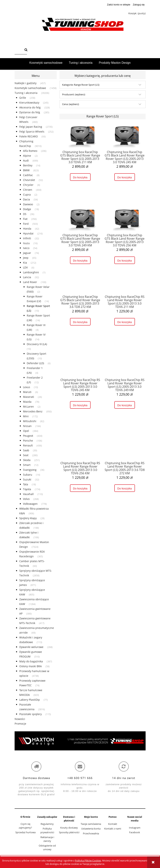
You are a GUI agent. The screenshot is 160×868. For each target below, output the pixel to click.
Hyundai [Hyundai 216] (28, 233)
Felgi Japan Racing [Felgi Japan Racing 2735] (31, 127)
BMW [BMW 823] (26, 170)
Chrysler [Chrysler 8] (28, 185)
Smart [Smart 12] (27, 465)
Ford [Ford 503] (26, 224)
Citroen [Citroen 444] (28, 190)
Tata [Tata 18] (26, 484)
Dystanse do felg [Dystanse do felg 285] (30, 112)
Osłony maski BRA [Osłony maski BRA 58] (31, 666)
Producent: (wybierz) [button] (74, 94)
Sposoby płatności (69, 832)
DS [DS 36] (25, 214)
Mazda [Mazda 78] (27, 402)
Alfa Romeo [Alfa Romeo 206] (30, 151)
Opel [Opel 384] (26, 431)
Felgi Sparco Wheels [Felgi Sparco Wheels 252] (32, 132)
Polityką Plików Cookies (88, 861)
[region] (80, 741)
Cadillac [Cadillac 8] (28, 175)
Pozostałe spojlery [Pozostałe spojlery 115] (31, 714)
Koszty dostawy (69, 828)
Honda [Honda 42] (27, 229)
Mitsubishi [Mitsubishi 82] (30, 421)
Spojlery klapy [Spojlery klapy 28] (28, 518)
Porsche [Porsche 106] (28, 441)
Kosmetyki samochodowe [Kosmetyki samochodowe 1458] (30, 88)
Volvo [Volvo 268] (26, 499)
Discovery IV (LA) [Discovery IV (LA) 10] (37, 344)
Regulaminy (47, 824)
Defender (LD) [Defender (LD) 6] (35, 363)
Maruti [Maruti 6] (27, 392)
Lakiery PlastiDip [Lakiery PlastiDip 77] (30, 700)
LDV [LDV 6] (25, 267)
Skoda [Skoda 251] (27, 460)
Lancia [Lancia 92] (27, 277)
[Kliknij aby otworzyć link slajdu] (80, 741)
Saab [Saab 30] (26, 450)
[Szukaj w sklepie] (19, 50)
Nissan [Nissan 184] (27, 426)
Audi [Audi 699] (26, 160)
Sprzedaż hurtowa (25, 832)
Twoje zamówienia (91, 824)
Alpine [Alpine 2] (27, 156)
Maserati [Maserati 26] (29, 397)
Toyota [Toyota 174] (27, 489)
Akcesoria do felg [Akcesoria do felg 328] (30, 107)
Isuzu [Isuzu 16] (26, 243)
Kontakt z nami (113, 829)
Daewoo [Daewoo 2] (28, 204)
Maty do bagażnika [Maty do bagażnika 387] (31, 661)
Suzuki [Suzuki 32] (27, 479)
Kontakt (113, 824)
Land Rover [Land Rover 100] (30, 282)
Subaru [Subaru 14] (28, 475)
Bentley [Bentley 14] (28, 165)
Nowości (20, 719)
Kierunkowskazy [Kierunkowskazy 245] (29, 103)
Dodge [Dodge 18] (27, 209)
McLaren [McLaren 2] (28, 407)
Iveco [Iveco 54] (26, 248)
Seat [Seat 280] (26, 455)
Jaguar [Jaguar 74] (27, 253)
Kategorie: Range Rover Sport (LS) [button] (81, 85)
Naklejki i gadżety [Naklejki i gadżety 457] (26, 83)
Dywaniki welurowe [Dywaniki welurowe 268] (31, 647)
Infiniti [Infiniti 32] (27, 238)
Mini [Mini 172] (26, 416)
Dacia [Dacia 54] (26, 199)
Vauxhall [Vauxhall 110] (28, 494)
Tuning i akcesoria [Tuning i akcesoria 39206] (26, 93)
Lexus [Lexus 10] (27, 387)
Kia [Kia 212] (25, 263)
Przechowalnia (91, 833)
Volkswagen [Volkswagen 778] (30, 504)
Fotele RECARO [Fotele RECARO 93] (29, 136)
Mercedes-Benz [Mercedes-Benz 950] (33, 411)
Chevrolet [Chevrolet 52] (29, 180)
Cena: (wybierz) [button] (71, 104)
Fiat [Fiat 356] (25, 219)
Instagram (135, 828)
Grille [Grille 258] (23, 98)
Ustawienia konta (91, 829)
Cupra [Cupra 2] (27, 195)
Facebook (135, 832)
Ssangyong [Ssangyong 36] (30, 470)
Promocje (20, 724)
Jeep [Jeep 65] (26, 258)
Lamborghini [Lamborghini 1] (31, 272)
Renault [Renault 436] (28, 445)
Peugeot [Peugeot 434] (28, 436)
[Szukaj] (26, 50)
